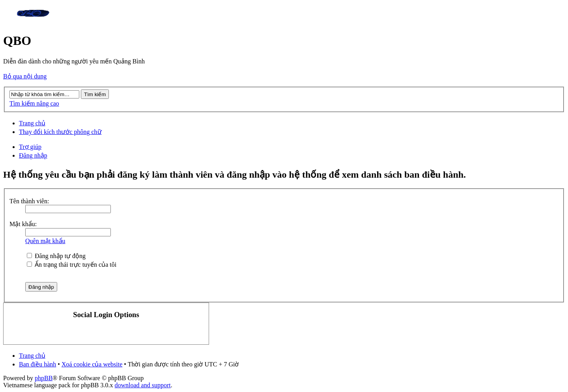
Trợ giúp (30, 147)
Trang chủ (32, 123)
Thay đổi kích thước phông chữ (60, 132)
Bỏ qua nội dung (25, 76)
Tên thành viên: (29, 201)
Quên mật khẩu (45, 241)
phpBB (44, 378)
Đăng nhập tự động (56, 256)
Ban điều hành (37, 364)
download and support (143, 385)
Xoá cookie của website (92, 364)
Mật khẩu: (23, 224)
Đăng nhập (33, 155)
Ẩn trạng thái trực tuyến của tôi (72, 265)
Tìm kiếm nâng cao (34, 103)
